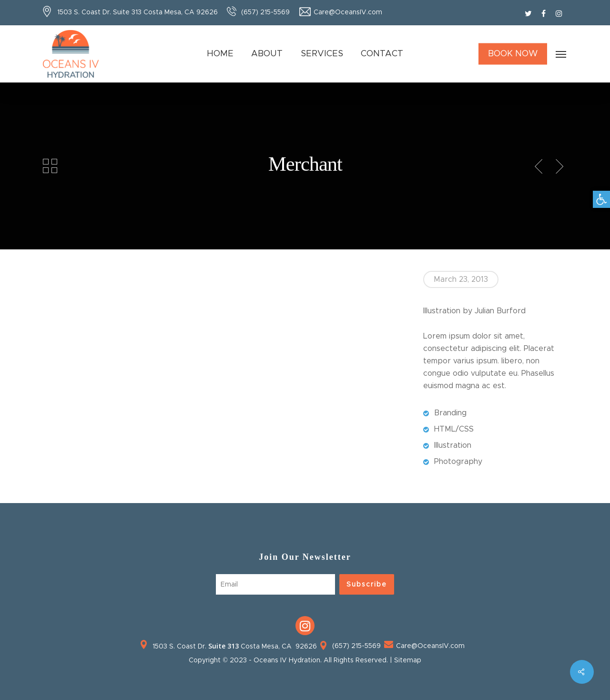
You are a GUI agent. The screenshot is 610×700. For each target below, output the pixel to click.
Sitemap (408, 660)
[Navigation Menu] (561, 54)
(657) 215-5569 (265, 12)
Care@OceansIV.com (348, 12)
